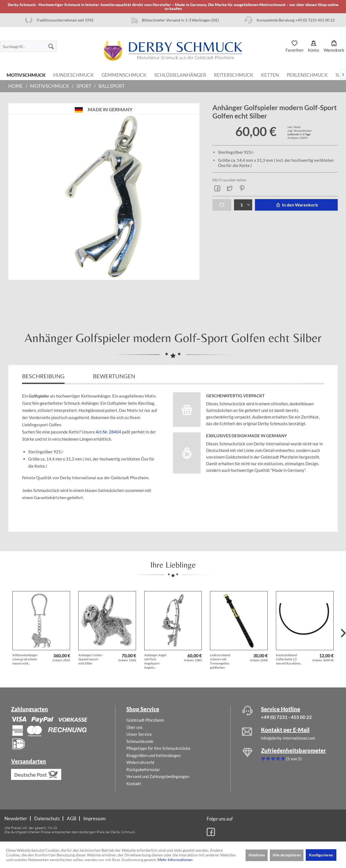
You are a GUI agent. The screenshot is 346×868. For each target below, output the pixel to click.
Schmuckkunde (140, 741)
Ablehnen (257, 855)
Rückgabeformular (143, 769)
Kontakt (134, 784)
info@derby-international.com (288, 738)
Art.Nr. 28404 (108, 432)
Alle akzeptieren (287, 855)
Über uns (135, 727)
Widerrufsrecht (140, 762)
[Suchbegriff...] (28, 46)
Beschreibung (43, 376)
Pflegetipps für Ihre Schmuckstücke (158, 748)
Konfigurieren (321, 855)
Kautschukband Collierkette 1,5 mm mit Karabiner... (289, 659)
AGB (72, 818)
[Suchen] (51, 46)
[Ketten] (270, 75)
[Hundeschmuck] (74, 75)
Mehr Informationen (175, 860)
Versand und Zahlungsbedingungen (158, 776)
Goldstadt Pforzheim (145, 720)
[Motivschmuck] (26, 75)
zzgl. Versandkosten (300, 131)
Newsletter (16, 818)
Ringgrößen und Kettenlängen (154, 755)
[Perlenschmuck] (307, 75)
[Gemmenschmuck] (124, 75)
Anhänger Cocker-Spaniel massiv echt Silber (91, 659)
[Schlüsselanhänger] (180, 75)
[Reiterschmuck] (234, 75)
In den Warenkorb (296, 205)
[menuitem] (28, 46)
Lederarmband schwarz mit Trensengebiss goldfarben (220, 661)
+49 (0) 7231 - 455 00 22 (286, 717)
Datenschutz (47, 818)
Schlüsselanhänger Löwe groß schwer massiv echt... (25, 659)
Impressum (95, 818)
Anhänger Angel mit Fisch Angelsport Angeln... (155, 661)
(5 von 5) (281, 759)
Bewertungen (115, 376)
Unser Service (139, 734)
